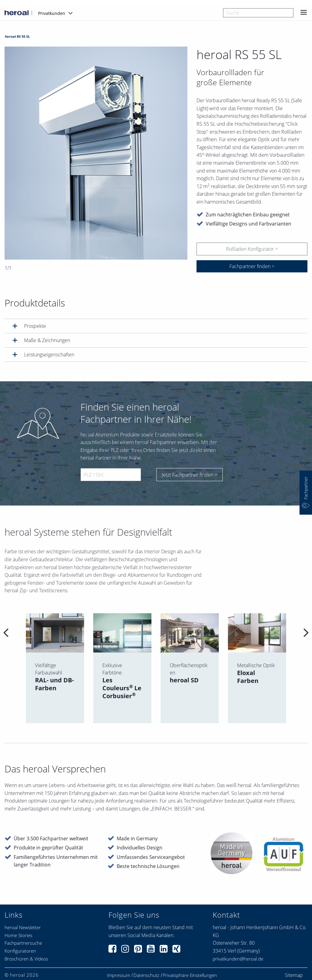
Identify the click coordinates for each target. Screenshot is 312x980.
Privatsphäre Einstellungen (190, 975)
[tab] (156, 326)
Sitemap (294, 975)
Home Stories (18, 935)
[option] (96, 153)
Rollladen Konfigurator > (252, 249)
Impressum (119, 975)
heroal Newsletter (23, 927)
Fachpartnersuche (23, 943)
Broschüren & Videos (26, 959)
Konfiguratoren (20, 951)
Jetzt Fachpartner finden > (190, 475)
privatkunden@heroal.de (238, 959)
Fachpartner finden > (252, 266)
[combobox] (258, 13)
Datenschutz (146, 975)
